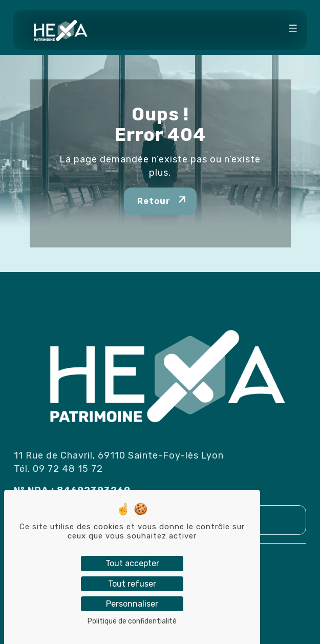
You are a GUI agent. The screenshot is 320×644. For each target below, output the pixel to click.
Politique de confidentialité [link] (132, 621)
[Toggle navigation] (293, 30)
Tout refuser (132, 584)
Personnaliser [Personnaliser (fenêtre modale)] (132, 604)
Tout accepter (132, 563)
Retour (154, 201)
